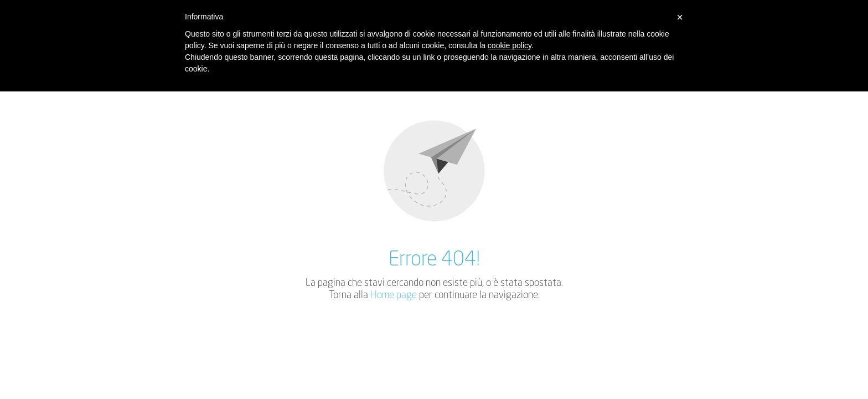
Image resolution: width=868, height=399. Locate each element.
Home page (394, 295)
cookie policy (510, 45)
